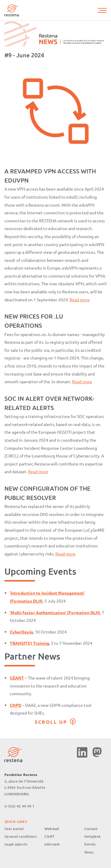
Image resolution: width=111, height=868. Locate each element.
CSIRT (49, 836)
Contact (91, 829)
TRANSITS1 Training (29, 643)
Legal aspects (16, 844)
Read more (80, 300)
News (89, 852)
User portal (14, 829)
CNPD (16, 705)
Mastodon (97, 752)
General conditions (21, 836)
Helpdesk (92, 836)
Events (90, 844)
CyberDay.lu (21, 632)
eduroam (52, 844)
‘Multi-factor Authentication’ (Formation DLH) (55, 612)
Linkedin (82, 752)
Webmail (52, 829)
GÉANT (17, 678)
